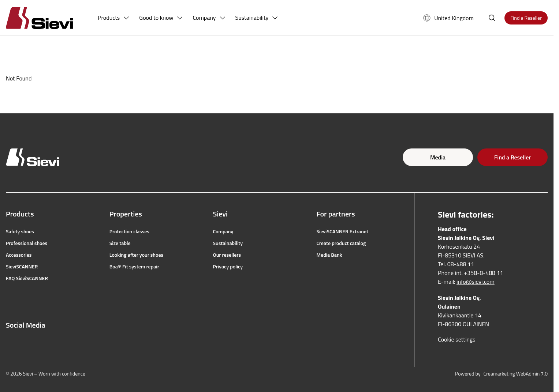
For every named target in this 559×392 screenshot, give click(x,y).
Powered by (501, 374)
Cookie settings (457, 339)
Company (223, 231)
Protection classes (129, 231)
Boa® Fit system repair (134, 267)
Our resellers (227, 255)
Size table (120, 243)
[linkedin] (58, 343)
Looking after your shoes (136, 255)
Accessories (19, 255)
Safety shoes (20, 231)
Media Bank (329, 255)
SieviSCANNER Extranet (342, 231)
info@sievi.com (476, 282)
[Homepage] (48, 18)
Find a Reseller (513, 157)
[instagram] (26, 343)
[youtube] (42, 343)
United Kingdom (448, 18)
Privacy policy (228, 267)
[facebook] (10, 343)
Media (438, 157)
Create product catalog (341, 243)
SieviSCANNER (22, 267)
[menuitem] (114, 18)
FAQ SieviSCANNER (27, 278)
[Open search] (492, 18)
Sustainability (228, 243)
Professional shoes (27, 243)
